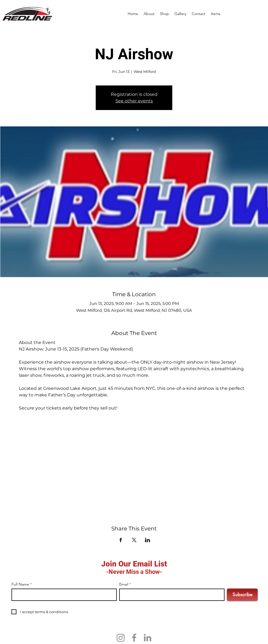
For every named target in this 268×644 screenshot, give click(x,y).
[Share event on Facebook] (121, 540)
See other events (134, 101)
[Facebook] (134, 638)
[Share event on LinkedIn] (148, 540)
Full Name (20, 584)
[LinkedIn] (148, 638)
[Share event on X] (134, 540)
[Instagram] (121, 638)
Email (124, 584)
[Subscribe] (242, 595)
